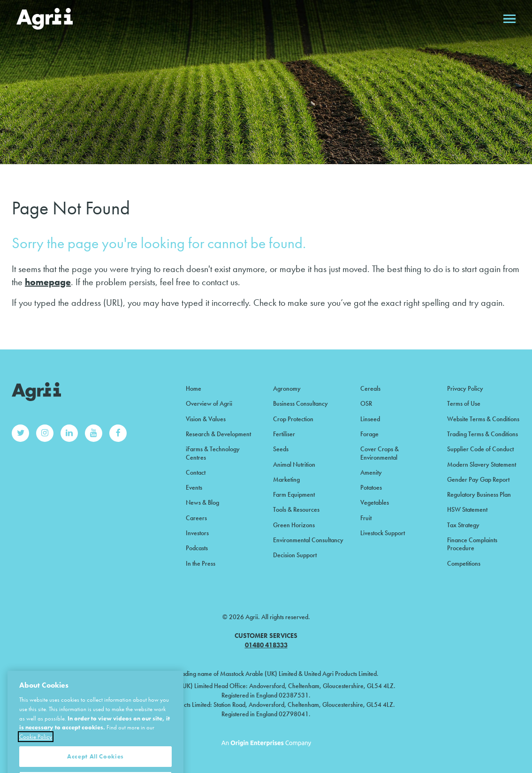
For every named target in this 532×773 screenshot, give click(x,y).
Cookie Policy (36, 758)
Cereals (370, 388)
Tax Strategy (463, 525)
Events (194, 487)
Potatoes (371, 487)
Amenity (371, 472)
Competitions (464, 563)
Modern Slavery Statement (482, 464)
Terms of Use (464, 403)
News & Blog (202, 502)
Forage (369, 434)
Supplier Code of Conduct (480, 449)
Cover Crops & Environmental (380, 453)
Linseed (370, 419)
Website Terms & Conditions (483, 419)
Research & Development (218, 434)
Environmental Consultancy (308, 540)
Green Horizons (294, 525)
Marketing (286, 479)
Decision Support (295, 555)
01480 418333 (266, 645)
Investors (197, 533)
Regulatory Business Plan (479, 494)
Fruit (366, 518)
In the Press (201, 563)
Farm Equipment (294, 494)
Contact (196, 472)
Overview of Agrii (209, 403)
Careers (196, 518)
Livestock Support (383, 533)
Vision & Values (206, 419)
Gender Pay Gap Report (478, 479)
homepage (48, 282)
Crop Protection (293, 419)
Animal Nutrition (294, 464)
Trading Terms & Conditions (483, 434)
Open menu (509, 19)
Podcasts (197, 548)
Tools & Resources (296, 509)
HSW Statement (467, 509)
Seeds (281, 449)
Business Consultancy (300, 403)
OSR (366, 403)
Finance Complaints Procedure (472, 544)
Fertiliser (284, 434)
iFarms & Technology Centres (213, 453)
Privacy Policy (465, 388)
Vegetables (375, 502)
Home (194, 388)
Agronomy (287, 388)
